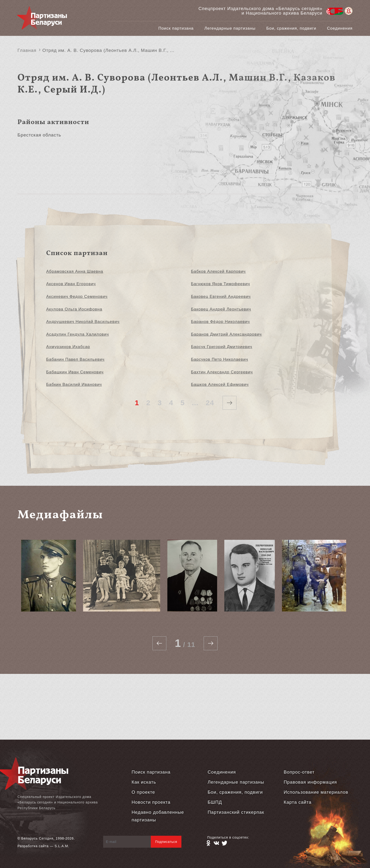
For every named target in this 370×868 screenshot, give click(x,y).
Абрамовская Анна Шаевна (75, 271)
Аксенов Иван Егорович (71, 284)
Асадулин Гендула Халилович (78, 334)
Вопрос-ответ (299, 772)
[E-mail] (127, 842)
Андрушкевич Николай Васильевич (83, 322)
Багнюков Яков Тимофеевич (220, 284)
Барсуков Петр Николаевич (219, 359)
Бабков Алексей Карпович (218, 271)
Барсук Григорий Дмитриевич (222, 347)
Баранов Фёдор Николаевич (220, 322)
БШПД (215, 802)
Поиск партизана (176, 28)
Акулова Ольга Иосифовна (74, 309)
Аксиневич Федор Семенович (77, 297)
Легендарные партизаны (230, 28)
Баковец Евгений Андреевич (221, 297)
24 (210, 403)
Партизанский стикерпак (236, 812)
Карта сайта (297, 802)
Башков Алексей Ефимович (220, 385)
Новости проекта (151, 802)
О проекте (143, 792)
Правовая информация (310, 782)
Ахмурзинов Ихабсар (68, 347)
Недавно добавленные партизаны (158, 816)
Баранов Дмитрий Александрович (226, 334)
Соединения (340, 28)
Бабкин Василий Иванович (74, 385)
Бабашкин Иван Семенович (75, 372)
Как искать (144, 782)
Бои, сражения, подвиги (291, 28)
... (195, 403)
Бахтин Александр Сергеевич (222, 372)
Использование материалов (316, 792)
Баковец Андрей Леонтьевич (221, 309)
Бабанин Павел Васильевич (75, 359)
